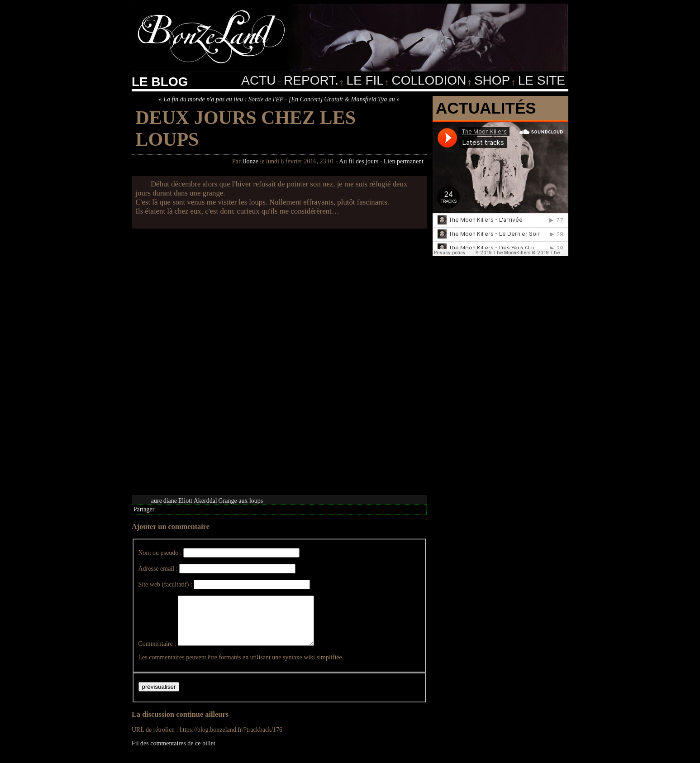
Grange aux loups (241, 501)
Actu (258, 80)
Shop (492, 80)
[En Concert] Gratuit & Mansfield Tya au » (344, 99)
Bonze (250, 161)
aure (157, 501)
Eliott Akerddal (198, 501)
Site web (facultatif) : (165, 584)
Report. (311, 80)
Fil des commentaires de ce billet (174, 753)
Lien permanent (404, 161)
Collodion (429, 80)
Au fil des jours (359, 161)
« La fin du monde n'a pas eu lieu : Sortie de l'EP (221, 99)
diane (170, 501)
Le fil (365, 80)
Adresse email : (158, 569)
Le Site (542, 80)
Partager (144, 509)
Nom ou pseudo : (160, 553)
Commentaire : (157, 653)
